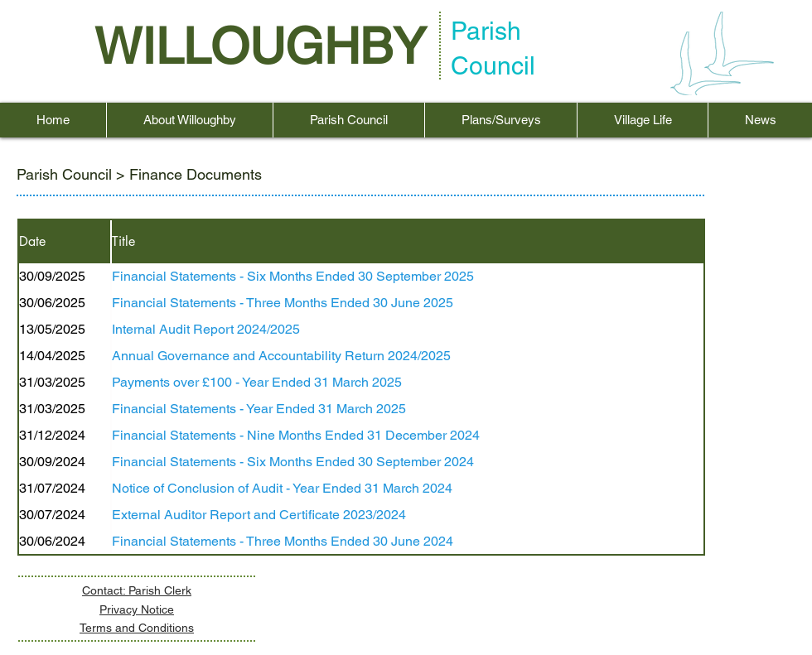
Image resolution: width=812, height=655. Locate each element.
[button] (189, 120)
